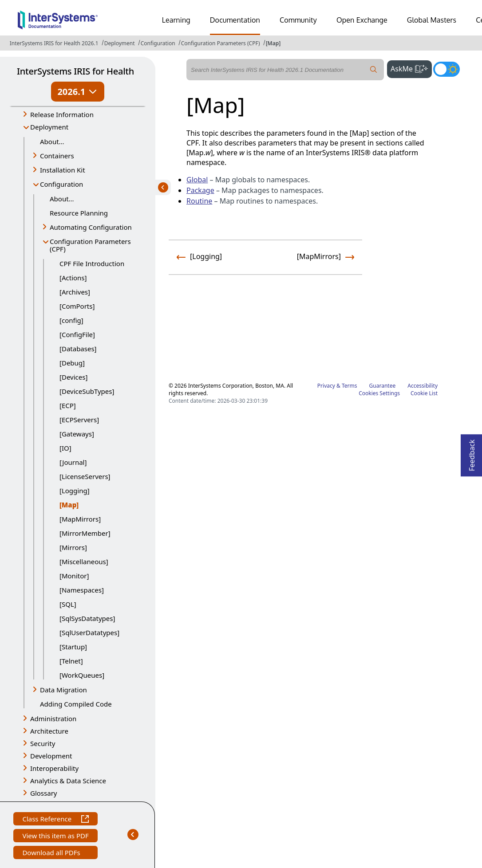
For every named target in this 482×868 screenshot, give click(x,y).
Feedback (472, 453)
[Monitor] (74, 576)
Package (200, 190)
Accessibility (423, 386)
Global (197, 180)
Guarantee (383, 386)
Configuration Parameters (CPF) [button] (90, 245)
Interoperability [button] (54, 768)
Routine (199, 201)
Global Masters (432, 20)
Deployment (120, 43)
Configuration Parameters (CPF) (221, 43)
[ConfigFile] (77, 334)
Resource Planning (79, 213)
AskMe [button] (411, 68)
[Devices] (73, 377)
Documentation (235, 20)
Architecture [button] (49, 731)
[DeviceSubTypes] (87, 391)
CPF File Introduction (92, 263)
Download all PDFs (52, 854)
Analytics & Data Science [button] (68, 781)
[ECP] (68, 405)
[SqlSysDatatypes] (87, 618)
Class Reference (55, 820)
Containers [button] (57, 156)
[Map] (273, 43)
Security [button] (43, 743)
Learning (176, 20)
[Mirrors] (73, 547)
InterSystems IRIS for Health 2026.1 (54, 43)
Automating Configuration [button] (91, 227)
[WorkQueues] (82, 675)
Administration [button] (53, 719)
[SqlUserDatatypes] (89, 632)
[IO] (65, 448)
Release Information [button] (62, 114)
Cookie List (424, 393)
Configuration (158, 43)
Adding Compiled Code (76, 704)
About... (52, 141)
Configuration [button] (61, 184)
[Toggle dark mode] (446, 69)
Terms (350, 386)
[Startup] (73, 647)
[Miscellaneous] (84, 562)
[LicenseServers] (85, 476)
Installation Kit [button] (63, 170)
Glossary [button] (44, 793)
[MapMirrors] (80, 519)
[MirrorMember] (85, 533)
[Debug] (72, 363)
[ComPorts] (77, 306)
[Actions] (73, 278)
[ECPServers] (79, 420)
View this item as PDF (55, 837)
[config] (71, 320)
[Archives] (75, 292)
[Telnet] (71, 661)
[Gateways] (77, 434)
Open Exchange (362, 20)
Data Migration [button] (63, 690)
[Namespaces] (82, 590)
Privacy (326, 386)
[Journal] (73, 462)
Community (298, 20)
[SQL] (68, 604)
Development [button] (51, 756)
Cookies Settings (379, 393)
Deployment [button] (49, 127)
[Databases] (78, 349)
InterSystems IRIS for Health (75, 71)
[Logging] (75, 491)
